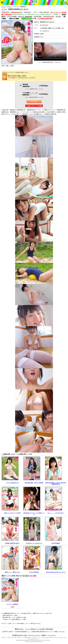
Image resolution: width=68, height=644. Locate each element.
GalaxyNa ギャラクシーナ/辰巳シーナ (34, 514)
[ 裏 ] (12, 66)
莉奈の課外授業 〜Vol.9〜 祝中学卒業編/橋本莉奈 (56, 483)
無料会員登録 (49, 629)
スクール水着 (56, 28)
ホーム (4, 7)
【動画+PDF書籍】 (14, 19)
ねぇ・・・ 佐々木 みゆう (56, 513)
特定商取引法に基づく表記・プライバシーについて (26, 635)
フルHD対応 (44, 28)
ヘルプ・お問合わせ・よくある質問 (35, 629)
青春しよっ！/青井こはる (12, 572)
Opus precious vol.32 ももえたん (56, 572)
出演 (37, 22)
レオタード (46, 31)
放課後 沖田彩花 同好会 (12, 543)
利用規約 (44, 635)
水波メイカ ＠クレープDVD (12, 513)
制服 (50, 28)
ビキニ (9, 7)
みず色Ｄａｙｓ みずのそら (34, 543)
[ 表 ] (7, 66)
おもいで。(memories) (25, 16)
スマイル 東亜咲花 (12, 604)
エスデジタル (38, 16)
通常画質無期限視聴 (27, 85)
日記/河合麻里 (56, 543)
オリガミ (58, 16)
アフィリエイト (52, 635)
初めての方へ (19, 629)
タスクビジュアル (49, 16)
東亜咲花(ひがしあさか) (47, 22)
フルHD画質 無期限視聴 (30, 94)
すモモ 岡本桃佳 (34, 572)
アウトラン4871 (12, 16)
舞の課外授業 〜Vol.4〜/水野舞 (34, 483)
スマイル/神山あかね (12, 483)
